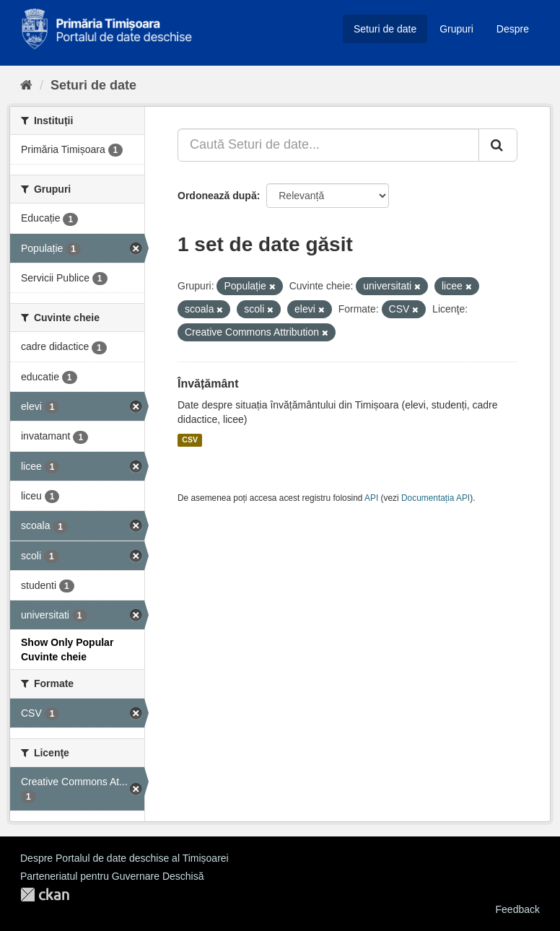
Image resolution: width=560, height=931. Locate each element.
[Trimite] (498, 145)
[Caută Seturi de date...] (328, 145)
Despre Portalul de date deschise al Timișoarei (124, 858)
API (371, 498)
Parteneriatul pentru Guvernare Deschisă (112, 876)
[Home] (26, 85)
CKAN (45, 895)
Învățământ (208, 384)
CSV (190, 440)
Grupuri (456, 29)
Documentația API (436, 498)
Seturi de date (385, 29)
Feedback (518, 909)
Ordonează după (217, 196)
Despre (513, 29)
